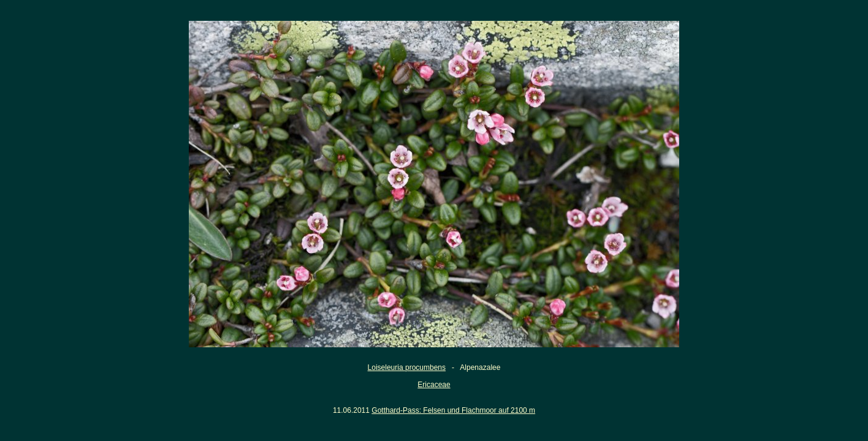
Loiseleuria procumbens (407, 367)
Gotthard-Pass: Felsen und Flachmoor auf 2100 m (453, 410)
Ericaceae (434, 385)
